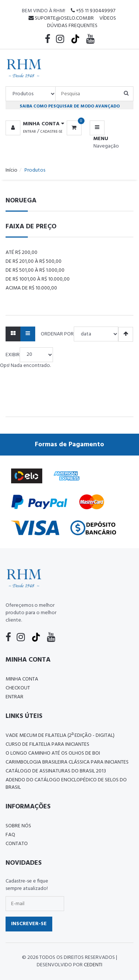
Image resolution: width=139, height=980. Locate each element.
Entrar (29, 132)
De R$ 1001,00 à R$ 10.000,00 (38, 279)
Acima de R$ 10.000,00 (31, 288)
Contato (17, 844)
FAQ (10, 835)
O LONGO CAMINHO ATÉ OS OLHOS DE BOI (53, 753)
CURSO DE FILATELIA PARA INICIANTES (47, 744)
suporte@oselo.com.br (61, 18)
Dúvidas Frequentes (72, 26)
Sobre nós (18, 826)
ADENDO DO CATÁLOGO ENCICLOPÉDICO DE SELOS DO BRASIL (66, 784)
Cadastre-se (51, 132)
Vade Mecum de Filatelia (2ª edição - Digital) (60, 736)
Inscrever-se (29, 924)
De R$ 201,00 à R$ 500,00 (34, 261)
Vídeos (108, 18)
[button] (36, 124)
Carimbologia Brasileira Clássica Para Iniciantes (67, 762)
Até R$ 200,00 (21, 253)
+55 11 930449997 (93, 11)
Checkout (18, 688)
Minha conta (22, 679)
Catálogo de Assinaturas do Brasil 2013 (56, 771)
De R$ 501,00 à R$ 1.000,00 (35, 270)
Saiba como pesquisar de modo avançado (70, 106)
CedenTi (93, 965)
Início (11, 170)
